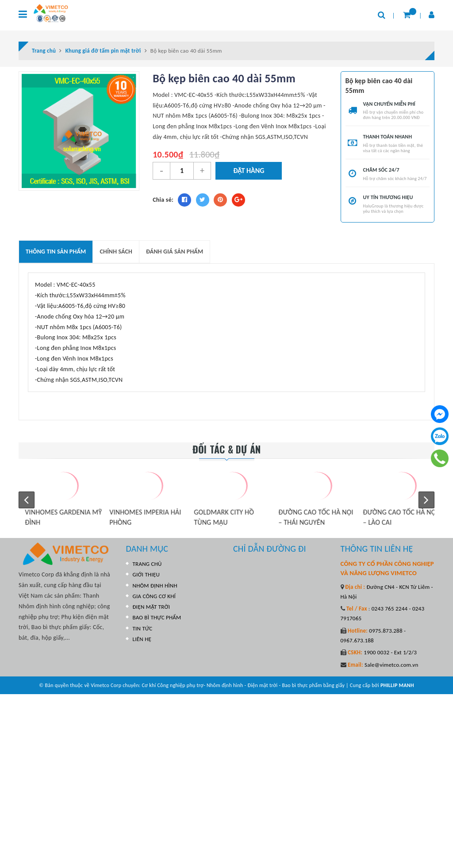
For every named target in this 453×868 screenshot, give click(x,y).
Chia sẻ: (163, 200)
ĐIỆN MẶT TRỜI (152, 607)
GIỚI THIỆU (146, 574)
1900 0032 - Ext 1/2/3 (390, 652)
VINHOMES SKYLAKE (48, 512)
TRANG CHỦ (147, 564)
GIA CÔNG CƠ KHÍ (154, 596)
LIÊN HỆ (142, 639)
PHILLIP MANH (397, 685)
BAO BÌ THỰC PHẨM (157, 617)
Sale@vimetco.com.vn (392, 665)
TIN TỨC (143, 628)
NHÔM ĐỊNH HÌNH (155, 586)
